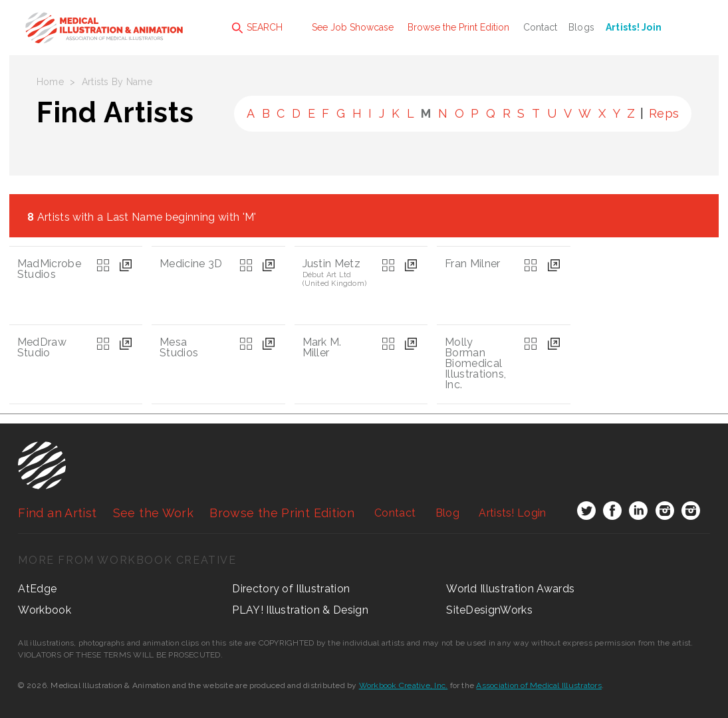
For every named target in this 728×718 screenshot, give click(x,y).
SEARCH (257, 28)
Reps (664, 113)
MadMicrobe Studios (49, 269)
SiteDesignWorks (489, 610)
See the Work (153, 513)
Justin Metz (332, 264)
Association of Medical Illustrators (539, 685)
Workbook (45, 610)
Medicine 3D (191, 264)
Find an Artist (57, 513)
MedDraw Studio (42, 347)
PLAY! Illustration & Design (300, 610)
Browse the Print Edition (458, 27)
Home (50, 82)
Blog (447, 513)
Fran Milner (473, 264)
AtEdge (37, 589)
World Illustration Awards (510, 589)
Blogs (581, 27)
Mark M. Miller (322, 347)
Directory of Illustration (291, 589)
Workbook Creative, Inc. (404, 685)
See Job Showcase (353, 27)
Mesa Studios (179, 347)
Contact (541, 27)
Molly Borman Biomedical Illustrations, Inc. (475, 363)
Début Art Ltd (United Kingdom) (335, 279)
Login (512, 513)
